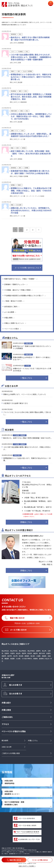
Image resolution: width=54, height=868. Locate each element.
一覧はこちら (26, 378)
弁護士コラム (33, 740)
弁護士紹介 (6, 703)
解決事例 (5, 740)
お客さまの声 (7, 747)
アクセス (5, 724)
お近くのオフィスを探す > (27, 866)
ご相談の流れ (7, 717)
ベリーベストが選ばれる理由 (14, 731)
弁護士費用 (6, 710)
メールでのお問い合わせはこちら (27, 268)
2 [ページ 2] (27, 230)
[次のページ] (39, 230)
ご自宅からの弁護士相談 (11, 753)
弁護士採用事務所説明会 (9, 782)
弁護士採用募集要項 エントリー (12, 793)
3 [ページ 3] (33, 230)
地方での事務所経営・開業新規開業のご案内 (14, 803)
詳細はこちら (26, 522)
